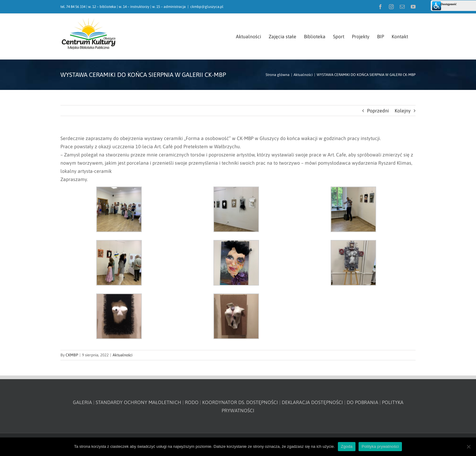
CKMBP (72, 355)
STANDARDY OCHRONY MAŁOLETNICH (138, 402)
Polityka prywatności (380, 446)
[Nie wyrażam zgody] (468, 447)
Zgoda (347, 446)
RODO (192, 402)
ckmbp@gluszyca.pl (207, 7)
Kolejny (403, 111)
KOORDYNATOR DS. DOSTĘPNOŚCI (240, 402)
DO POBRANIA (362, 402)
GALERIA (82, 402)
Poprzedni (378, 111)
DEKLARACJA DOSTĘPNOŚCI (312, 402)
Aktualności (122, 355)
